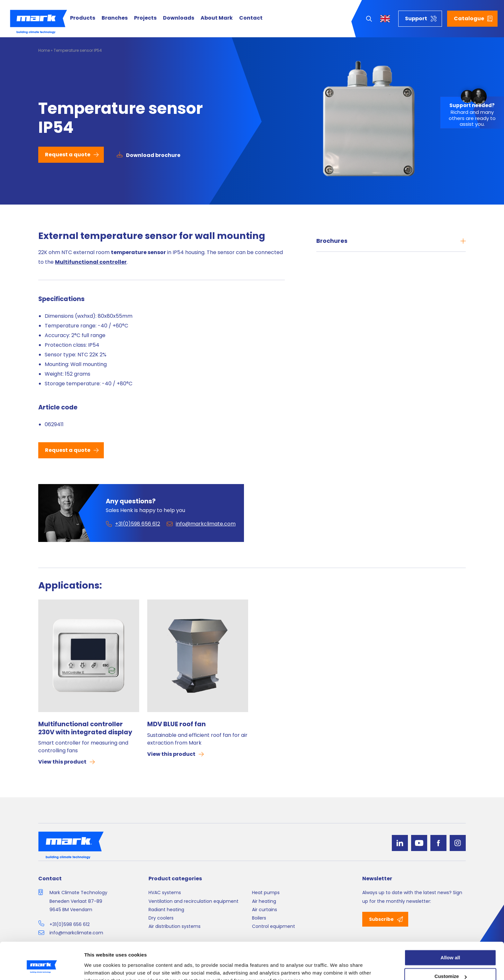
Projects (145, 18)
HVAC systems (165, 893)
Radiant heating (166, 910)
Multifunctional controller (91, 262)
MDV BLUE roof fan (176, 724)
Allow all (450, 927)
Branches (115, 18)
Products (83, 18)
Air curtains (265, 910)
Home (44, 50)
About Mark (217, 18)
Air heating (264, 901)
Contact (251, 18)
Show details (99, 967)
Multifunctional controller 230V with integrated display (85, 728)
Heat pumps (266, 893)
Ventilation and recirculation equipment (194, 901)
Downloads (179, 18)
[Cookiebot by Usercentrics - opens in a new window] (42, 967)
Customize (451, 946)
